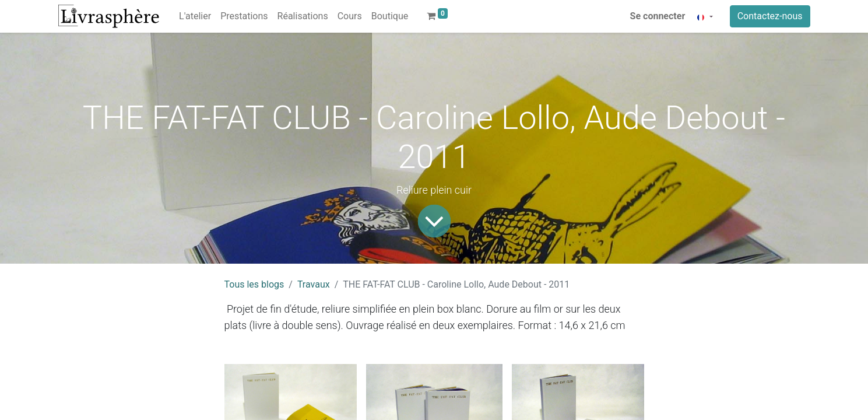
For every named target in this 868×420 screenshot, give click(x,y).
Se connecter (658, 16)
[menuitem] (195, 16)
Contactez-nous (770, 16)
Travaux (314, 284)
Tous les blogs (254, 284)
